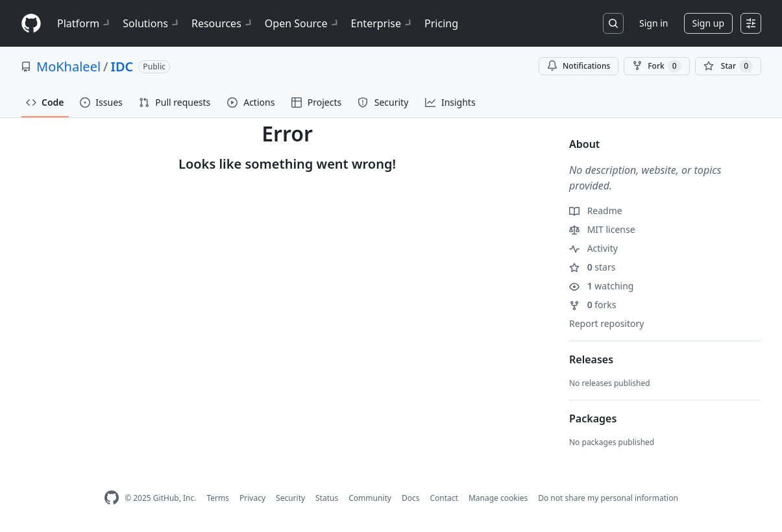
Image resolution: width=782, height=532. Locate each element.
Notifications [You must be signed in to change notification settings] (579, 66)
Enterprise (383, 23)
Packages (593, 418)
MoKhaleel (68, 66)
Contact (444, 498)
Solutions (152, 23)
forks (593, 305)
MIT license (602, 229)
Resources (223, 23)
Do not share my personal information (608, 498)
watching (601, 286)
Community (370, 498)
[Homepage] (31, 24)
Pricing (441, 23)
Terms (218, 498)
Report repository (606, 323)
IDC (122, 66)
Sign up (708, 23)
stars (592, 267)
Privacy (252, 498)
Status (327, 498)
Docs (411, 498)
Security (290, 498)
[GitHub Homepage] (112, 498)
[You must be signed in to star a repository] (728, 66)
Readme (596, 211)
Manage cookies (498, 498)
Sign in (654, 23)
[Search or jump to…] (613, 23)
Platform (85, 23)
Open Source (303, 23)
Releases (591, 359)
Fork (656, 66)
